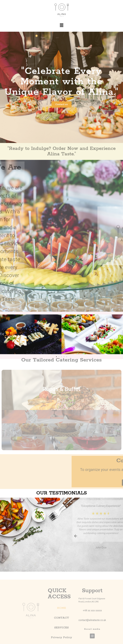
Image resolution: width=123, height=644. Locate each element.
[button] (61, 25)
